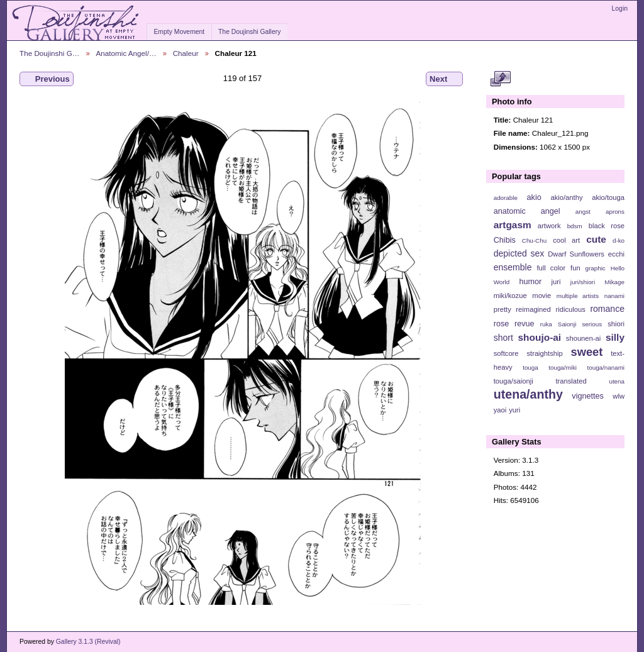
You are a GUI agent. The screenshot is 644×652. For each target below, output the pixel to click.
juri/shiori (583, 282)
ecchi (616, 254)
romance (607, 309)
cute (596, 239)
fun (575, 268)
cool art (566, 240)
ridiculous (570, 309)
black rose (607, 226)
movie (541, 296)
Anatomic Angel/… (126, 53)
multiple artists (578, 296)
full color (551, 268)
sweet (587, 352)
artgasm (513, 225)
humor (530, 282)
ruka (546, 324)
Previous (47, 79)
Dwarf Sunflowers (576, 254)
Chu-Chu (534, 240)
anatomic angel (527, 211)
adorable (506, 198)
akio (534, 197)
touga (530, 367)
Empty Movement (179, 32)
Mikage (614, 282)
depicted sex (519, 253)
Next (444, 79)
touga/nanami (606, 367)
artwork (549, 226)
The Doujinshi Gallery (249, 32)
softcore (506, 353)
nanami (614, 296)
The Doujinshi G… (50, 53)
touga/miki (563, 367)
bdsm (575, 226)
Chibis (505, 240)
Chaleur (186, 53)
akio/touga (608, 197)
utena (617, 381)
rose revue (514, 324)
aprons (615, 212)
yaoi (500, 410)
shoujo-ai (540, 337)
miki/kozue (510, 296)
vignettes (588, 396)
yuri (514, 410)
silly (615, 337)
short (503, 338)
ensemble (513, 267)
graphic (596, 268)
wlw (619, 396)
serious (592, 324)
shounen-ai (584, 338)
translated (571, 381)
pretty (502, 309)
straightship (544, 353)
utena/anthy (528, 394)
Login (620, 8)
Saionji (567, 324)
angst (583, 212)
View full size (500, 79)
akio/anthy (566, 197)
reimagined (533, 309)
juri (556, 282)
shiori (616, 324)
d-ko (619, 240)
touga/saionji (514, 381)
